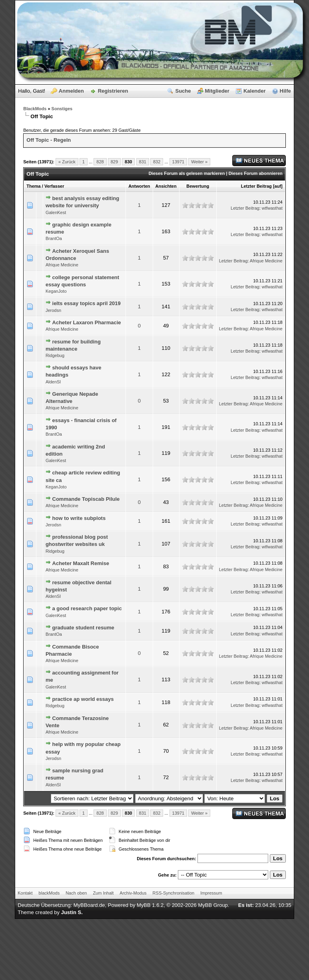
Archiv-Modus (133, 893)
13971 (178, 162)
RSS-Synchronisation (174, 893)
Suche (183, 91)
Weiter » (199, 162)
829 (114, 162)
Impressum (211, 893)
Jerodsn (53, 310)
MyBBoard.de (89, 905)
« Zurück (67, 162)
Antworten (139, 186)
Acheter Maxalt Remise (81, 563)
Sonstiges (62, 109)
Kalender (255, 91)
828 (100, 162)
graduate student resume (83, 628)
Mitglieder (217, 91)
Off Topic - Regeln (49, 140)
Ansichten (166, 186)
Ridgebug (55, 355)
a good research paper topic (87, 608)
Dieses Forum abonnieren (256, 173)
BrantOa (54, 238)
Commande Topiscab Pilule (86, 499)
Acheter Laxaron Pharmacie (87, 322)
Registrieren (113, 91)
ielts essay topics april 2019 (87, 303)
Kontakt (25, 893)
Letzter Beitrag (256, 186)
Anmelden (71, 91)
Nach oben (76, 893)
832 (157, 162)
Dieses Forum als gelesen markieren (187, 173)
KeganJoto (56, 291)
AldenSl (53, 382)
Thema (33, 186)
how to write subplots (79, 518)
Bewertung (198, 186)
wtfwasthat (272, 208)
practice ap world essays (83, 699)
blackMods (49, 893)
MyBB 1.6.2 (150, 905)
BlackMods (35, 109)
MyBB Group (213, 905)
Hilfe (285, 91)
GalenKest (56, 212)
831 (143, 162)
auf (278, 186)
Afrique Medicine (62, 265)
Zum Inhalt (103, 893)
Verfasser (54, 186)
